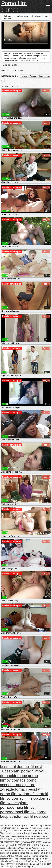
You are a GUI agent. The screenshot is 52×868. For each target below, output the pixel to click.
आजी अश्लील (36, 842)
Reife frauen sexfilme (10, 828)
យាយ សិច (31, 845)
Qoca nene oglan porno (32, 859)
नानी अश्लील (5, 867)
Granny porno (28, 867)
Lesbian (24, 76)
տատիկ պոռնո (25, 833)
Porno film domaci (14, 6)
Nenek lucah (23, 856)
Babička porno (18, 853)
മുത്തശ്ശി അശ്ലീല (9, 845)
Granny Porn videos (26, 825)
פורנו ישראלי (43, 861)
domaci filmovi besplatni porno (26, 803)
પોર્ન (24, 839)
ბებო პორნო (6, 836)
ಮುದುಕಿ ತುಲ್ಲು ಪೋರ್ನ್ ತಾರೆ (38, 839)
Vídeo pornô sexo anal (40, 828)
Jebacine (17, 859)
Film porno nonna (8, 825)
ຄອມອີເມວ (35, 864)
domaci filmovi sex (32, 816)
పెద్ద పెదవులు (25, 842)
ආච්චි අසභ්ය (16, 867)
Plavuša (33, 76)
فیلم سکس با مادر (8, 830)
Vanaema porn (18, 861)
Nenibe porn (45, 864)
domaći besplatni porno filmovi (22, 792)
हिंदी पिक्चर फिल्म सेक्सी (9, 842)
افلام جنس (25, 828)
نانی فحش (46, 842)
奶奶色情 (40, 845)
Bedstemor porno (22, 850)
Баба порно (36, 850)
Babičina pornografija (35, 853)
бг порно (43, 836)
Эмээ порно (25, 848)
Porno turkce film (24, 830)
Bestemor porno (37, 856)
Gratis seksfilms (42, 833)
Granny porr (19, 836)
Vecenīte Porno (38, 848)
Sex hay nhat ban (43, 825)
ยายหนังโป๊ (12, 856)
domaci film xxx (25, 798)
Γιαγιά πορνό (31, 861)
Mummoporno (31, 836)
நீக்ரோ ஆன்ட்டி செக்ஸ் (11, 839)
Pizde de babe (12, 848)
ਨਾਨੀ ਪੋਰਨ (22, 845)
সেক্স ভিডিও (11, 833)
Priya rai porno (23, 864)
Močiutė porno (7, 850)
